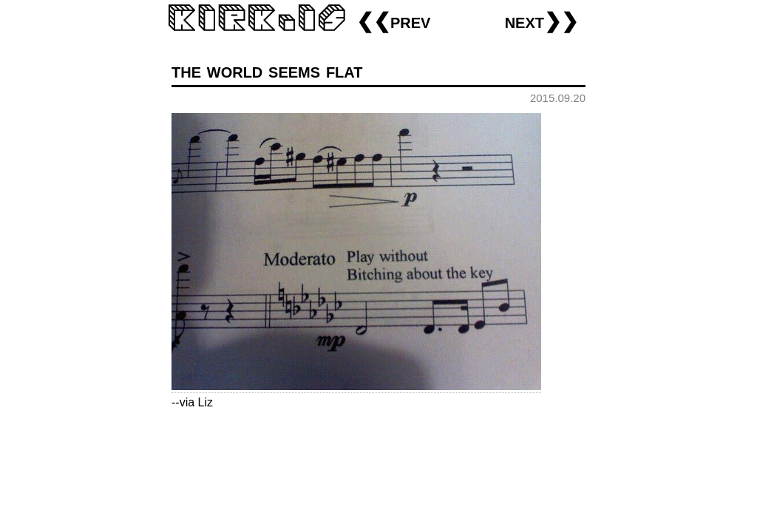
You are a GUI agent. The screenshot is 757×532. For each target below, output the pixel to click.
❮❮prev (393, 21)
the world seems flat (267, 71)
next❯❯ (542, 21)
